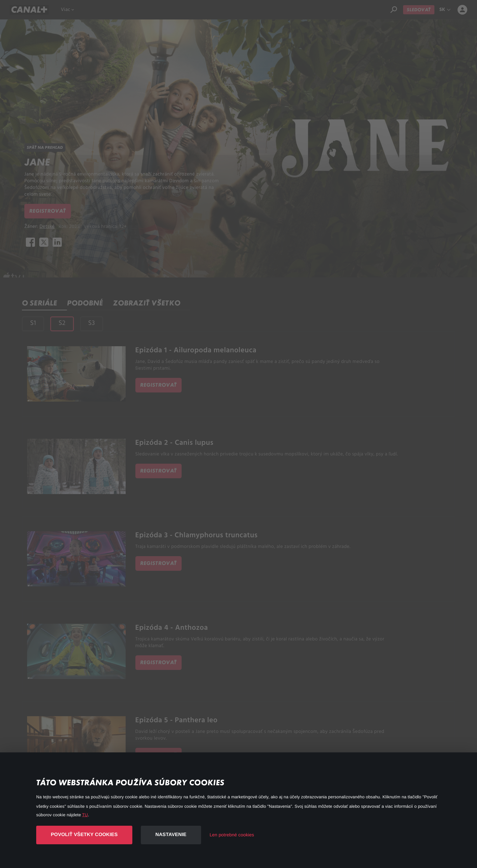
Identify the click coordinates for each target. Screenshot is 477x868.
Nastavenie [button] (171, 835)
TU (85, 815)
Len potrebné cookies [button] (232, 835)
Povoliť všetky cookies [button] (84, 835)
